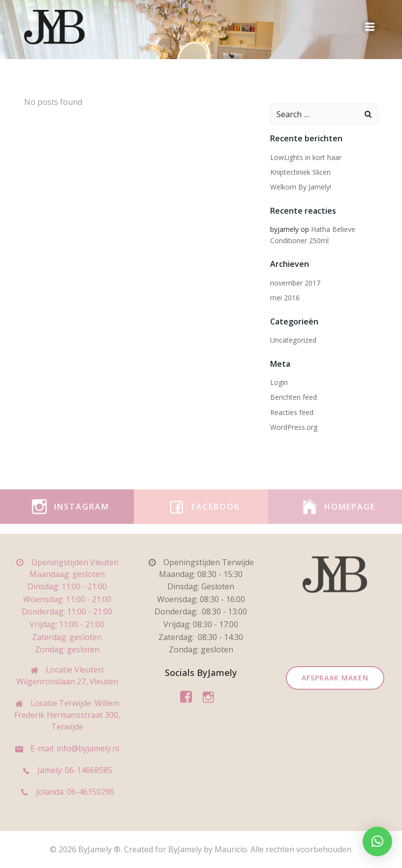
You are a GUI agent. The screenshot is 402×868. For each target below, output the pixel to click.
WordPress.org (294, 427)
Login (279, 382)
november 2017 (295, 283)
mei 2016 (285, 298)
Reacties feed (292, 412)
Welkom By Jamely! (301, 187)
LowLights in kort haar (306, 157)
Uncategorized (293, 340)
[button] (377, 841)
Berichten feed (294, 397)
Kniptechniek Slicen (300, 172)
